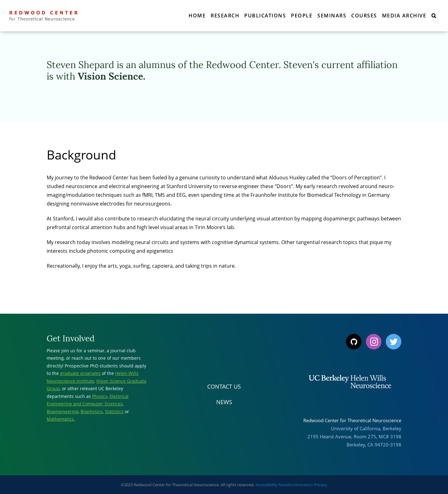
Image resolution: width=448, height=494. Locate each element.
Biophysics (92, 411)
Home (197, 16)
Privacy (321, 485)
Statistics (114, 411)
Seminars (332, 16)
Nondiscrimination (296, 485)
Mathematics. (61, 419)
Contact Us (224, 386)
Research (225, 16)
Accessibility (266, 485)
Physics (100, 396)
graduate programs (80, 373)
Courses (364, 16)
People (302, 16)
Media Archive (404, 16)
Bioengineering (63, 411)
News (224, 402)
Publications (265, 16)
